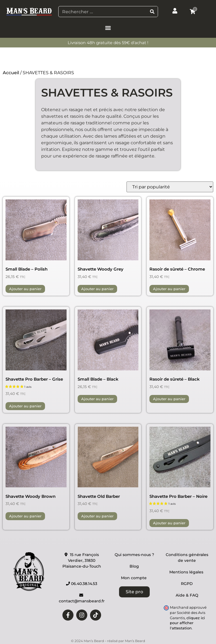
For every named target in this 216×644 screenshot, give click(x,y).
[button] (108, 28)
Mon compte (134, 578)
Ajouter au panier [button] (25, 289)
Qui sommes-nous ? (134, 555)
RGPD (187, 584)
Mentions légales (187, 572)
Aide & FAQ (187, 595)
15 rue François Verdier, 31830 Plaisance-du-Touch (82, 560)
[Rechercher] (152, 12)
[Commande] (170, 187)
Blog (134, 566)
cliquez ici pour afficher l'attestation (187, 623)
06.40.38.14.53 (82, 584)
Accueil (11, 73)
